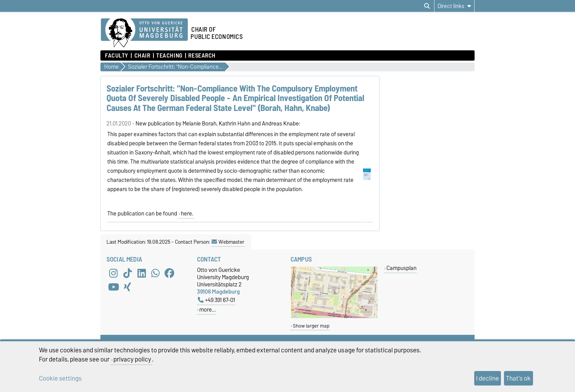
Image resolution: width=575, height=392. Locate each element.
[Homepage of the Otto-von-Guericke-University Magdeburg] (144, 33)
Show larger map (311, 326)
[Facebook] (170, 273)
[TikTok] (128, 273)
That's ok (518, 378)
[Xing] (128, 287)
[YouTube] (113, 287)
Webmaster (228, 242)
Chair (142, 56)
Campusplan (401, 268)
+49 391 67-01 (216, 300)
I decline (488, 378)
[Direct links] (454, 6)
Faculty (117, 56)
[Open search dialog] (427, 6)
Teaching (169, 56)
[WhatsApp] (155, 273)
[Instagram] (113, 273)
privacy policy (132, 359)
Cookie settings (60, 378)
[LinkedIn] (142, 273)
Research (202, 56)
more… (208, 309)
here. (187, 214)
